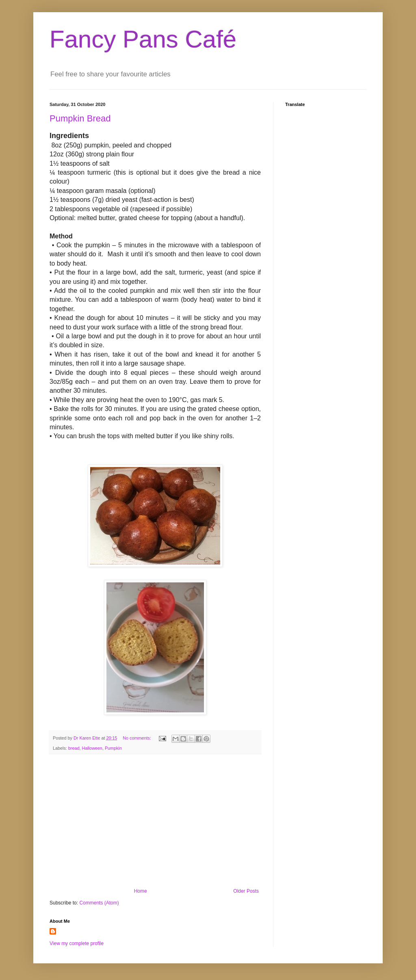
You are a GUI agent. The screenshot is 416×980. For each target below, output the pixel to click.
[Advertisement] (155, 821)
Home (141, 891)
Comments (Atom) (99, 903)
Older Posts (246, 891)
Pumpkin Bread (80, 118)
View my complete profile (77, 943)
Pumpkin (113, 748)
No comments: (138, 738)
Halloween (92, 748)
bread (74, 748)
